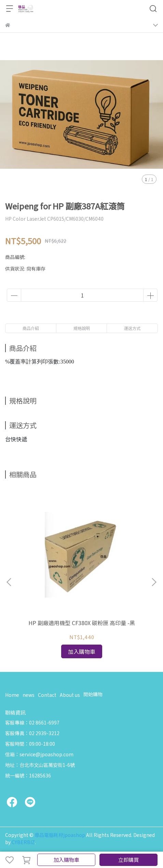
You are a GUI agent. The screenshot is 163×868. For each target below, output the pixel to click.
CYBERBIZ (23, 842)
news (29, 695)
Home (12, 695)
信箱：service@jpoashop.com (39, 754)
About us (70, 695)
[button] (154, 582)
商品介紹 (31, 328)
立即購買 (128, 860)
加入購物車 (66, 860)
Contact (47, 695)
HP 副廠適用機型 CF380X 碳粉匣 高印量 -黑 (82, 623)
